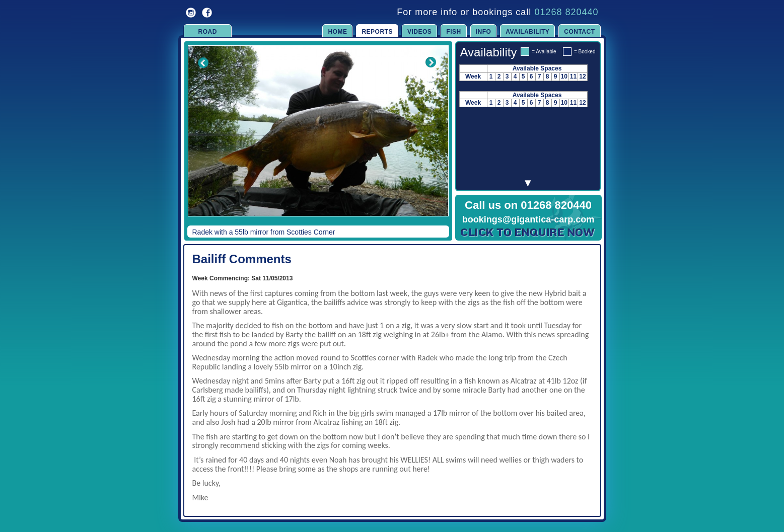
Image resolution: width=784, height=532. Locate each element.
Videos (419, 32)
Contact (579, 32)
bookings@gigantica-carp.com (528, 219)
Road (208, 32)
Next (431, 138)
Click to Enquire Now (528, 233)
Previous (196, 138)
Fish (453, 32)
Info (484, 32)
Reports (377, 32)
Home (337, 32)
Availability (527, 32)
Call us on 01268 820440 (528, 205)
